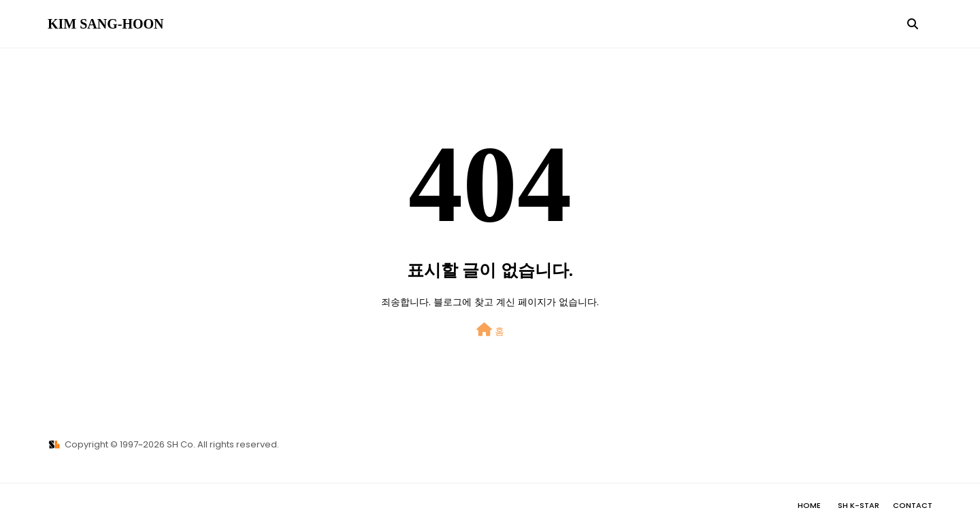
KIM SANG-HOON (106, 24)
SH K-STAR (859, 505)
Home (809, 505)
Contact (913, 505)
